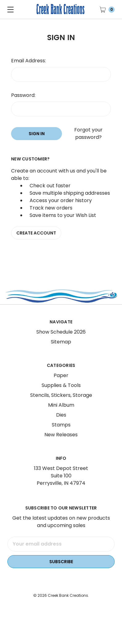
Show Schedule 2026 (61, 340)
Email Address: (28, 61)
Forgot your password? (88, 133)
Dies (61, 423)
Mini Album (61, 413)
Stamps (61, 432)
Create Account (36, 233)
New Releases (61, 442)
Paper (61, 383)
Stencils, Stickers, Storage (61, 403)
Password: (23, 95)
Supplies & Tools (61, 393)
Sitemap (61, 349)
